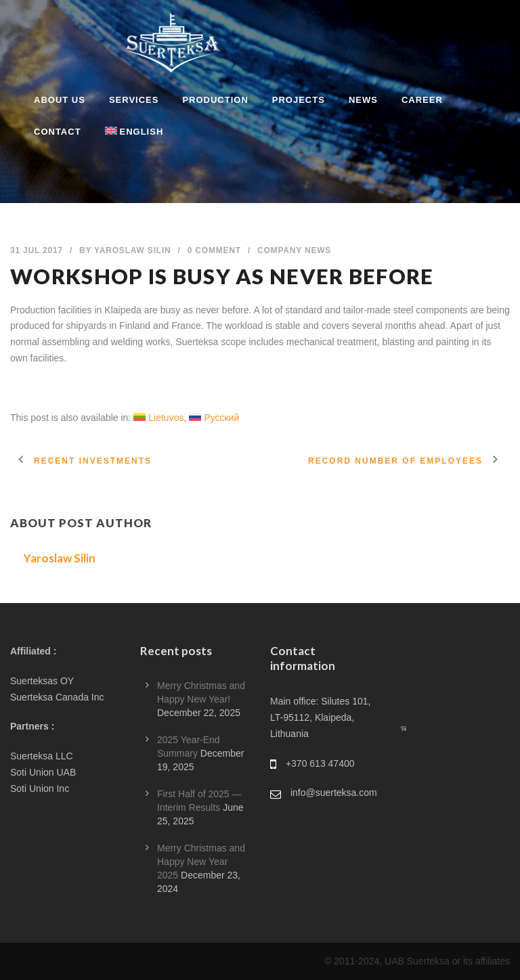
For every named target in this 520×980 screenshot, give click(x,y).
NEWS (363, 100)
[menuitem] (123, 140)
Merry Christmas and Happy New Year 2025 (201, 862)
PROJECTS (299, 100)
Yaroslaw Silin (132, 250)
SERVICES (134, 100)
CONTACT (58, 132)
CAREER (422, 100)
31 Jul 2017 (37, 250)
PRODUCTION (215, 100)
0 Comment (214, 250)
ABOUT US (60, 100)
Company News (294, 250)
